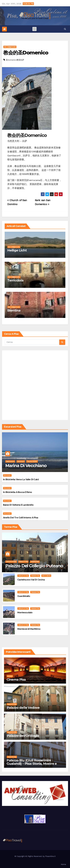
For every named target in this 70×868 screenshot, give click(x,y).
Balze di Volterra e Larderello (18, 505)
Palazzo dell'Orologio (23, 736)
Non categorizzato (10, 47)
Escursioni (21, 461)
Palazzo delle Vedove (23, 708)
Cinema (10, 676)
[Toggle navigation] (34, 29)
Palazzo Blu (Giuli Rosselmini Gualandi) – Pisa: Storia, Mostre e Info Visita (32, 764)
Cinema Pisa (16, 680)
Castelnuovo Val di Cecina (31, 580)
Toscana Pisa (35, 562)
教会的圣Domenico (26, 53)
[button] (65, 29)
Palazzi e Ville (23, 562)
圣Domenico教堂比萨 (15, 60)
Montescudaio (25, 613)
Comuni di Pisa (11, 562)
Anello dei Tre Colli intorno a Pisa (21, 518)
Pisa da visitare (32, 461)
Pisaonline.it (50, 856)
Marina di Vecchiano (26, 466)
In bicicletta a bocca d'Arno (17, 492)
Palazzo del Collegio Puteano (34, 566)
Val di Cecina (46, 576)
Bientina (14, 310)
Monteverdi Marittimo (29, 629)
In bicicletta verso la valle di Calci (21, 479)
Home (63, 864)
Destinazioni (10, 461)
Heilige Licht (17, 250)
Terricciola (15, 280)
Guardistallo (24, 596)
